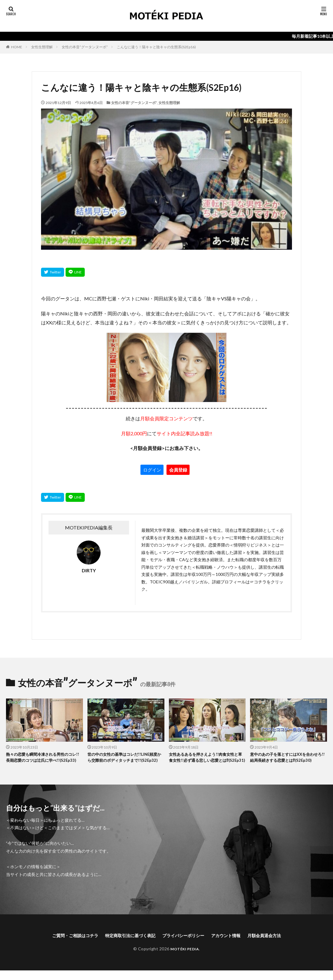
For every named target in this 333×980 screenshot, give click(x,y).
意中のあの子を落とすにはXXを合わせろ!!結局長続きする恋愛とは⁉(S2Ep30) (287, 762)
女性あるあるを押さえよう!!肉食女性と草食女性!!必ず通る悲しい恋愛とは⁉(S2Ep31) (207, 762)
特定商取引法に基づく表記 (126, 944)
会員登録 (178, 470)
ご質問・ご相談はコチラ (64, 944)
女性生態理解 (42, 47)
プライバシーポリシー (186, 944)
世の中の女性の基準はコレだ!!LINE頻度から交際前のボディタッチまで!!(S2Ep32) (125, 762)
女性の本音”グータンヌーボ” (85, 47)
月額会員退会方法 (276, 944)
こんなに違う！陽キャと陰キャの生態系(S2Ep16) (156, 47)
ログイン (152, 470)
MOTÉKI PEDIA (185, 958)
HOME (17, 47)
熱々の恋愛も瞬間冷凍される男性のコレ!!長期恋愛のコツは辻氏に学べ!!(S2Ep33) (44, 762)
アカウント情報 (233, 944)
